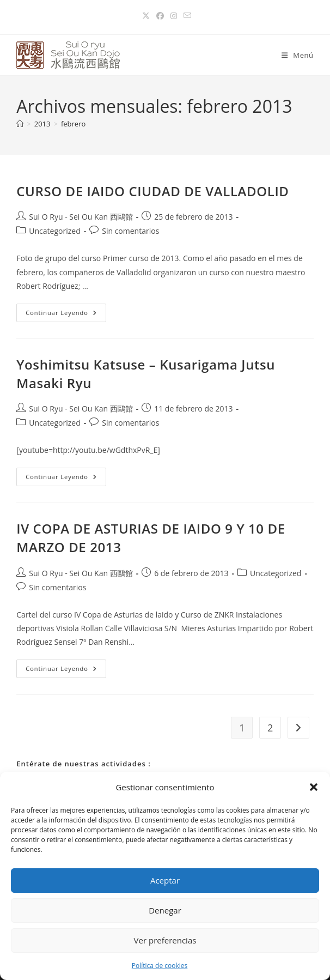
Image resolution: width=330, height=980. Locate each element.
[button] (314, 787)
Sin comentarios (130, 231)
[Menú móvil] (298, 55)
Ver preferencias (165, 940)
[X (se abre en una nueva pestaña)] (146, 16)
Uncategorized (54, 231)
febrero (73, 124)
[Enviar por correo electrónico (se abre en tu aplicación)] (186, 16)
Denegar (165, 910)
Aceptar (165, 880)
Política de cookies (160, 966)
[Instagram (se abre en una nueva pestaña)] (174, 16)
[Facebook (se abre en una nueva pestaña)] (160, 16)
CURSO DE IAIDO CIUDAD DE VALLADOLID (152, 191)
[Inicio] (20, 124)
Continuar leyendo (66, 310)
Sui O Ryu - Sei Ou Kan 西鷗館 (81, 217)
